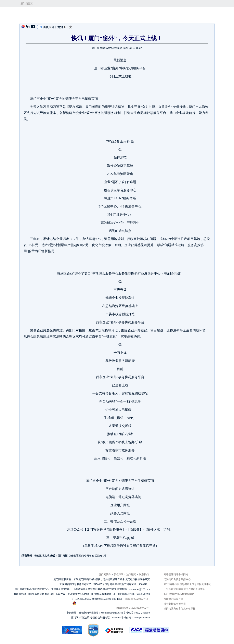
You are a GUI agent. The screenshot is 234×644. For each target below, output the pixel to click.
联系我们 (144, 574)
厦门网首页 (27, 4)
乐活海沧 (138, 12)
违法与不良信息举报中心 (177, 579)
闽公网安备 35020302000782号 (110, 605)
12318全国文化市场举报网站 (179, 594)
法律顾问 (131, 574)
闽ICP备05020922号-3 (136, 599)
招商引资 (152, 12)
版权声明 (119, 574)
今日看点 (82, 12)
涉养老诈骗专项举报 (175, 604)
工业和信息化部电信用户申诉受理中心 (184, 589)
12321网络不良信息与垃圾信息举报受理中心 (187, 584)
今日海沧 (96, 12)
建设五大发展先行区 (117, 12)
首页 (71, 12)
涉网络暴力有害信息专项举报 (180, 609)
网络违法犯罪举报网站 (176, 574)
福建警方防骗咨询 (173, 599)
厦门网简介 (105, 574)
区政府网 (165, 12)
